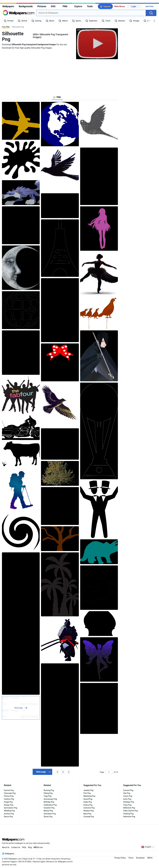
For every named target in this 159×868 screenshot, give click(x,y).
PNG (65, 6)
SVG (53, 6)
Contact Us (16, 847)
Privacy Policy (120, 858)
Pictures (42, 6)
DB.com (38, 847)
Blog (30, 847)
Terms (131, 858)
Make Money (120, 6)
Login (134, 6)
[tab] (57, 97)
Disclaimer (140, 858)
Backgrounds (26, 6)
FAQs (24, 847)
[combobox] (91, 13)
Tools (90, 6)
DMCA (150, 858)
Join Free (149, 6)
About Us (6, 847)
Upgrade (107, 6)
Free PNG (6, 27)
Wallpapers (8, 6)
